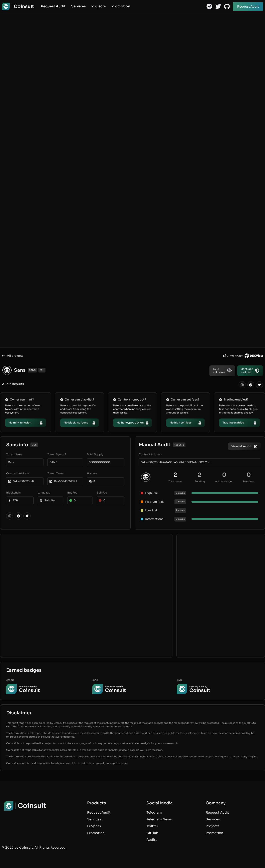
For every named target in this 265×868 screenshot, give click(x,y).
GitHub (152, 833)
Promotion (121, 6)
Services (78, 6)
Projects (99, 6)
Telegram (154, 812)
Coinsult (24, 7)
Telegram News (159, 819)
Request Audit (53, 6)
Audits (152, 840)
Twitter (152, 826)
